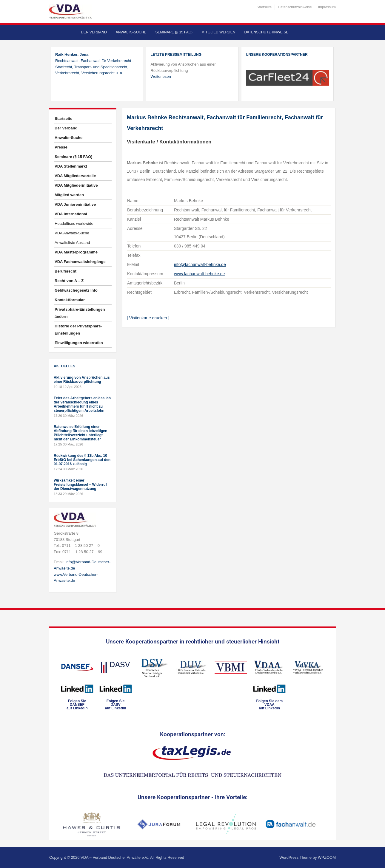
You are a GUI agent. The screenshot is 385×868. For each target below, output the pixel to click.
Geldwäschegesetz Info (76, 290)
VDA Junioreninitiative (75, 204)
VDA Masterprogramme (76, 252)
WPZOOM (327, 857)
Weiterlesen (161, 76)
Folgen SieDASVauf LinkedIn (116, 705)
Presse (61, 147)
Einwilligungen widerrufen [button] (79, 343)
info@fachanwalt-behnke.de (200, 264)
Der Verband (94, 32)
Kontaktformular (70, 300)
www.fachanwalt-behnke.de (199, 274)
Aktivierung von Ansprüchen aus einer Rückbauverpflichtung (82, 380)
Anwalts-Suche (131, 32)
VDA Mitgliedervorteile (75, 176)
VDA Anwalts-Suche (72, 233)
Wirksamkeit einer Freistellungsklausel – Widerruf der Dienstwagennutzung (80, 485)
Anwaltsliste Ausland (72, 243)
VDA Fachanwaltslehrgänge (80, 262)
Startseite (264, 7)
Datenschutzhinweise (295, 7)
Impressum (327, 7)
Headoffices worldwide (74, 223)
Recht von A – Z (69, 281)
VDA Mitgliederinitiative (76, 185)
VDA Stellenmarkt (71, 166)
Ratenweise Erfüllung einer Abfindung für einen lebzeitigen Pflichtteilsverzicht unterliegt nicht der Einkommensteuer (80, 433)
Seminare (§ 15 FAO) (174, 32)
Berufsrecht (66, 271)
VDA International (71, 214)
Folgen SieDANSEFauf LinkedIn (77, 705)
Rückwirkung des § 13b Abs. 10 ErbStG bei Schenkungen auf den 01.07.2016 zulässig (82, 460)
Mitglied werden (218, 32)
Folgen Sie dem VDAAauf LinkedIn (269, 705)
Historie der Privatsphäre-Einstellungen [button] (78, 330)
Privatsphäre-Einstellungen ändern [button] (80, 313)
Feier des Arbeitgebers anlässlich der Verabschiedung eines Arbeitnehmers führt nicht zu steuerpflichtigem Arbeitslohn (82, 404)
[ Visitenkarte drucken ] (148, 318)
